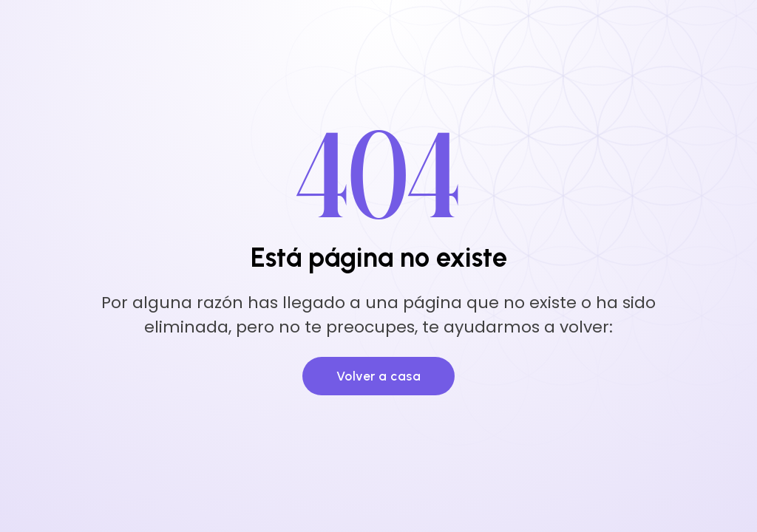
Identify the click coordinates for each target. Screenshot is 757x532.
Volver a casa (379, 376)
